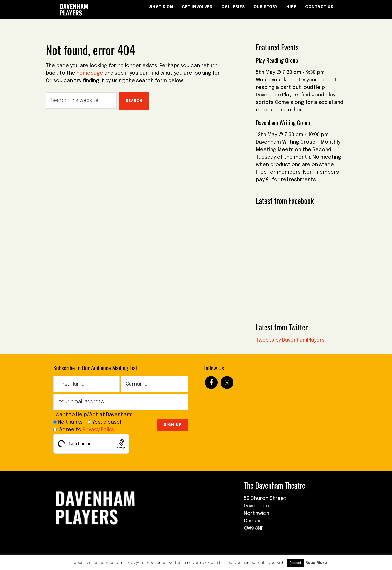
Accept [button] (296, 563)
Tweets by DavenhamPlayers (290, 340)
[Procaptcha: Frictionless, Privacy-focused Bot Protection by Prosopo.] (122, 444)
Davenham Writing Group (283, 122)
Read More (316, 563)
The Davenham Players (91, 10)
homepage (90, 73)
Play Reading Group (277, 60)
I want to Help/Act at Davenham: (95, 415)
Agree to (84, 430)
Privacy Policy (99, 430)
